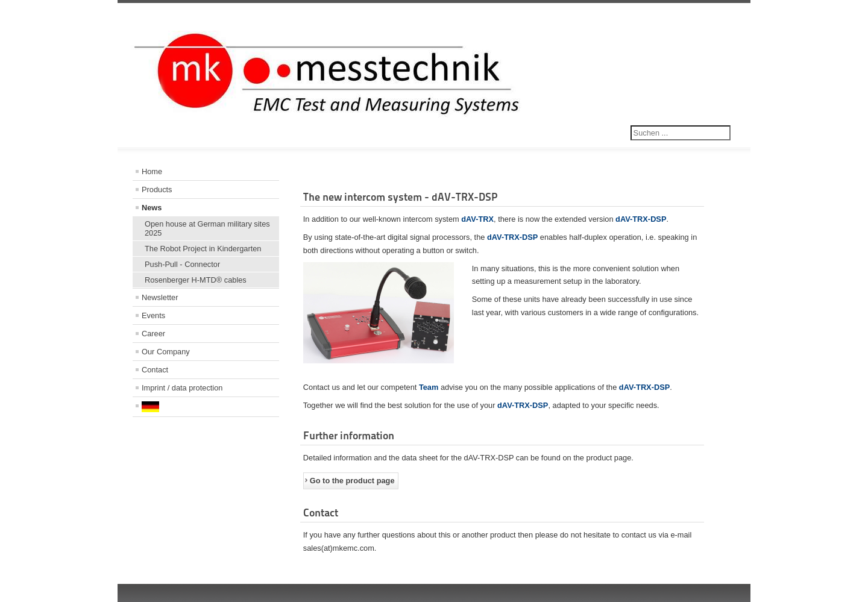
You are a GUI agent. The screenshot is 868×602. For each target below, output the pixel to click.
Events (153, 315)
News (152, 208)
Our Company (166, 352)
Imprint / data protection (182, 388)
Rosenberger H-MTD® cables (196, 280)
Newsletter (160, 297)
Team (429, 387)
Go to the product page (352, 481)
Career (153, 334)
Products (157, 190)
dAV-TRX (477, 219)
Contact (155, 370)
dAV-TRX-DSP (641, 219)
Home (152, 171)
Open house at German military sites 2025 (207, 228)
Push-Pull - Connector (182, 264)
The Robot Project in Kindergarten (203, 249)
